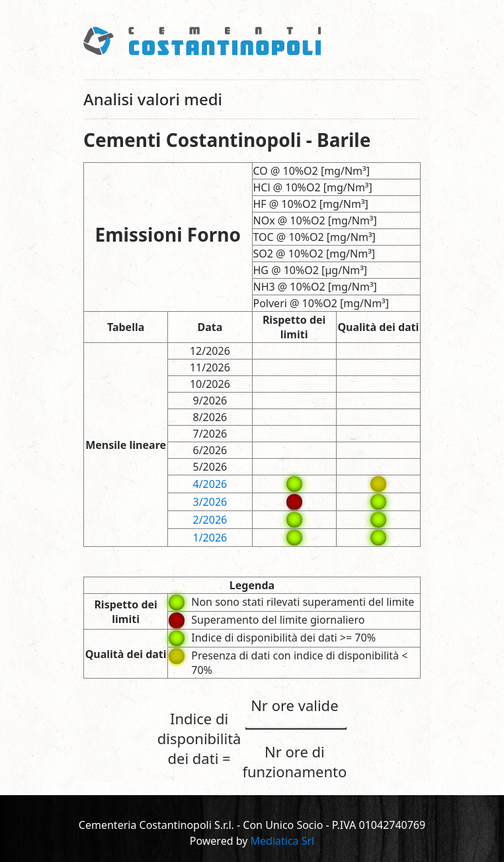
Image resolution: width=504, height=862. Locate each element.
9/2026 (210, 401)
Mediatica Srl (283, 841)
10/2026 (210, 384)
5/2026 (210, 467)
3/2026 (210, 502)
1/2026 (210, 538)
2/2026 (210, 520)
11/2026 (210, 367)
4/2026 (210, 484)
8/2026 (210, 417)
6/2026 (210, 450)
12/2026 (210, 351)
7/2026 (210, 434)
